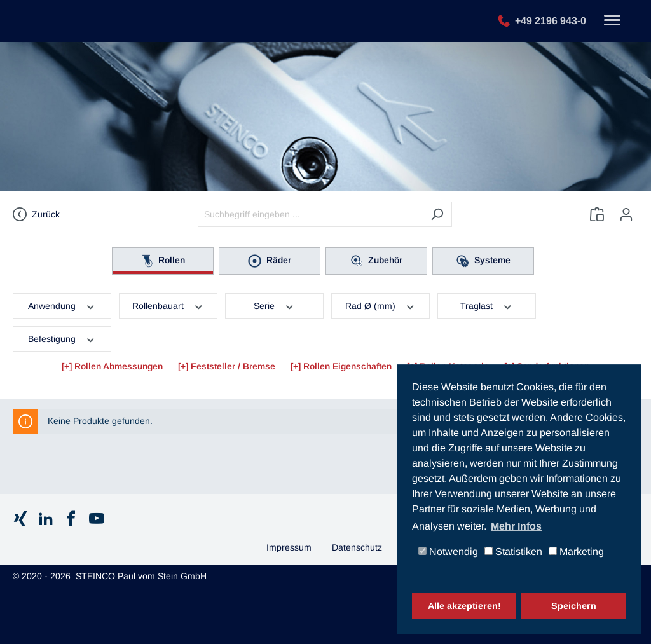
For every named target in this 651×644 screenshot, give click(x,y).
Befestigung (62, 338)
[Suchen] (437, 214)
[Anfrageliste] (597, 214)
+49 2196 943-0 (551, 20)
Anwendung (62, 305)
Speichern (574, 606)
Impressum (289, 547)
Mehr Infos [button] (516, 526)
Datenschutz (357, 547)
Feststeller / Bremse (233, 366)
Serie (274, 305)
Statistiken (513, 552)
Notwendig (448, 552)
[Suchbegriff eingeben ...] (310, 214)
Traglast (487, 305)
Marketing (576, 552)
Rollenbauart (168, 305)
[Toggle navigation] (612, 21)
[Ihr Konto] (626, 214)
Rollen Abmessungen (119, 366)
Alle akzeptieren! (464, 606)
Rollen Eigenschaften (347, 366)
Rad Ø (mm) (380, 305)
